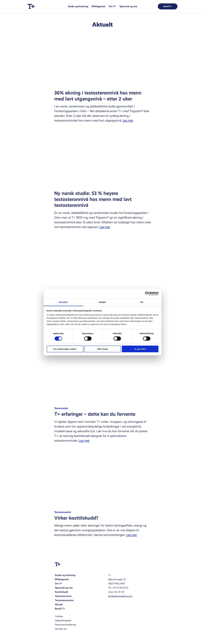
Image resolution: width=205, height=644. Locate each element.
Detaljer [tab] (102, 302)
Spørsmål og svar (128, 6)
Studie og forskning (78, 6)
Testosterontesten (64, 600)
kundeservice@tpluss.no (120, 596)
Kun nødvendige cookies (65, 349)
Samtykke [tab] (63, 302)
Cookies (59, 616)
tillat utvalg (102, 349)
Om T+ (112, 6)
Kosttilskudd (61, 592)
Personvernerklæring (65, 625)
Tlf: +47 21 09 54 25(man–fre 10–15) (118, 590)
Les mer (128, 120)
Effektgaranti (99, 6)
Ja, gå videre (140, 349)
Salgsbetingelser (63, 620)
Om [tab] (142, 302)
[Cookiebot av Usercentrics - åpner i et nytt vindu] (147, 294)
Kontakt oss (61, 629)
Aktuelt (59, 604)
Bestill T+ (60, 609)
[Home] (31, 6)
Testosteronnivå (63, 596)
